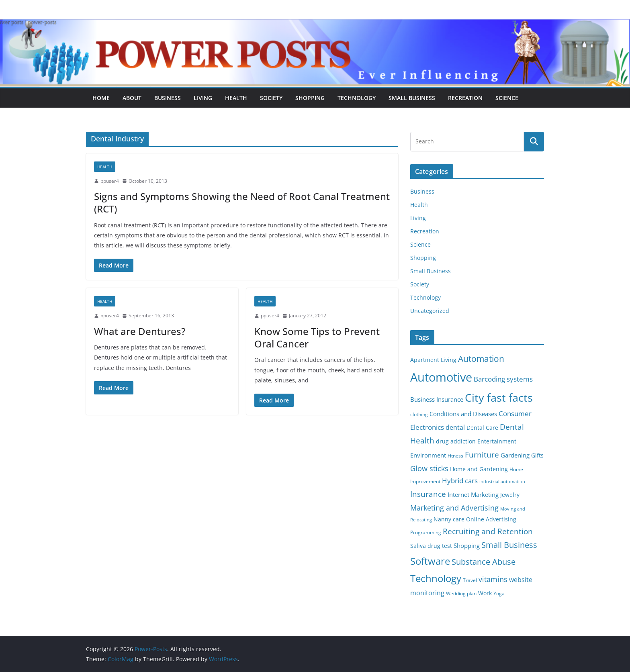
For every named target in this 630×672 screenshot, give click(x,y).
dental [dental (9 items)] (455, 427)
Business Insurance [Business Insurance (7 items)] (437, 399)
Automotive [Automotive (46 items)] (441, 377)
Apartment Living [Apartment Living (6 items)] (433, 360)
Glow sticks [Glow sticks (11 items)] (429, 468)
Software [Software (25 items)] (430, 561)
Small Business (412, 98)
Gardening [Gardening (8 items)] (515, 455)
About (132, 98)
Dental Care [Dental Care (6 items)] (482, 428)
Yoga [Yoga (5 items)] (499, 593)
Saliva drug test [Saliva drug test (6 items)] (431, 546)
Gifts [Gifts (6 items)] (537, 455)
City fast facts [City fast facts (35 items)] (499, 397)
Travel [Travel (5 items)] (470, 580)
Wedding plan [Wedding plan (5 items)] (461, 593)
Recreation (465, 98)
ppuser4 (110, 181)
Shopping (310, 98)
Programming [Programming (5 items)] (426, 532)
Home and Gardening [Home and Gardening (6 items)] (479, 469)
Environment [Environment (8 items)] (428, 455)
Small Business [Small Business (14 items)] (509, 545)
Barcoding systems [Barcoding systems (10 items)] (503, 379)
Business (168, 98)
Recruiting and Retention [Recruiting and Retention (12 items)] (488, 531)
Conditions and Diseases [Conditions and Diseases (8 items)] (463, 414)
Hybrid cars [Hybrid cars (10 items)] (460, 481)
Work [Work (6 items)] (485, 593)
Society (271, 98)
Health (236, 98)
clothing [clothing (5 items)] (419, 414)
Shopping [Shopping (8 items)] (467, 545)
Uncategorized (430, 311)
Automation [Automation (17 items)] (481, 358)
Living (203, 98)
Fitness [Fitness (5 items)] (455, 456)
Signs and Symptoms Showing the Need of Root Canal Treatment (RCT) (242, 202)
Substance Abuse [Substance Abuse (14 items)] (484, 562)
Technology (357, 98)
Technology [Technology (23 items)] (436, 578)
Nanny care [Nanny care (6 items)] (449, 519)
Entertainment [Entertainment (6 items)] (497, 441)
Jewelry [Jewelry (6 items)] (510, 495)
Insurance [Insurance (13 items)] (428, 494)
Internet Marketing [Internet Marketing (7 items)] (473, 494)
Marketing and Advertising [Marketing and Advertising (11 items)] (454, 508)
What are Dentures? (140, 331)
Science (507, 98)
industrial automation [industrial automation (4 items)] (502, 482)
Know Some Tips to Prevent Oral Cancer (317, 337)
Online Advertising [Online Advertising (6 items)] (491, 519)
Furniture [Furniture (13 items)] (482, 454)
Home (101, 98)
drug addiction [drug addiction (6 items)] (456, 441)
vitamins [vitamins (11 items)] (493, 579)
